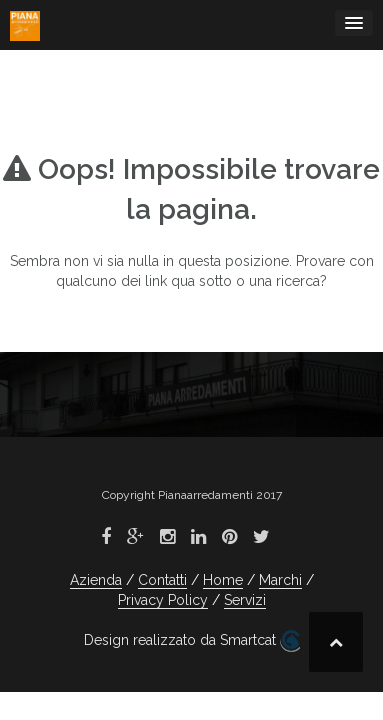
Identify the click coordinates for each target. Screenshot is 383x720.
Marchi (280, 580)
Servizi (245, 600)
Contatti (162, 580)
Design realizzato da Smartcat (192, 641)
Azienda (96, 580)
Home (223, 580)
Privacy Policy (163, 600)
